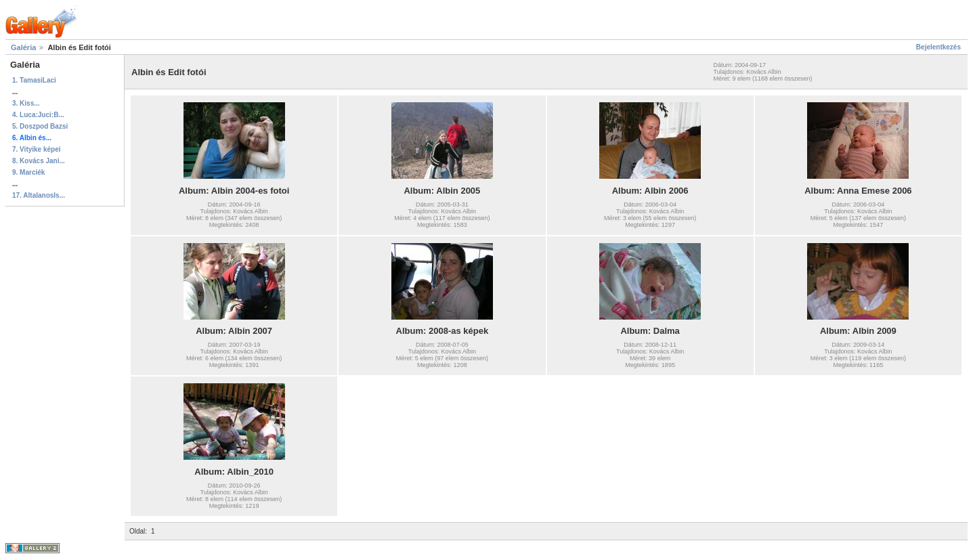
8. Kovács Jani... (39, 161)
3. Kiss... (26, 103)
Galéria (23, 47)
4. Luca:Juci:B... (38, 115)
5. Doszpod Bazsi (40, 126)
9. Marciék (28, 172)
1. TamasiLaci (34, 80)
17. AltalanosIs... (39, 195)
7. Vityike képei (37, 149)
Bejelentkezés (938, 47)
